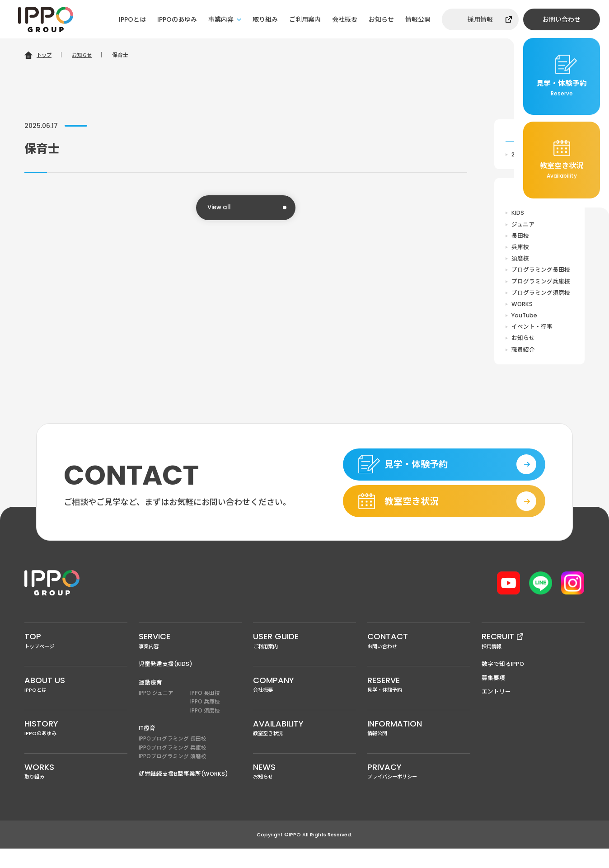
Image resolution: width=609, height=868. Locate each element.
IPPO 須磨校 (205, 726)
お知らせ (381, 19)
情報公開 (418, 19)
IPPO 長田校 (205, 707)
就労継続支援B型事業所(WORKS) (184, 790)
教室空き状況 (304, 745)
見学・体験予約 (419, 699)
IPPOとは (132, 19)
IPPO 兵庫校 (205, 716)
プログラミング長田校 (541, 272)
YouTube (525, 319)
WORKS (522, 307)
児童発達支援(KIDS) (166, 677)
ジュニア (523, 225)
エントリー (496, 705)
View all (220, 208)
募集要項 (493, 691)
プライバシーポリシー (419, 790)
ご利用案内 (305, 19)
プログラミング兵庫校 (541, 284)
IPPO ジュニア (156, 707)
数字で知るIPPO (503, 677)
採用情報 (480, 19)
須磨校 (520, 260)
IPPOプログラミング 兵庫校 (173, 764)
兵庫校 (520, 248)
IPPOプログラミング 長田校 (173, 754)
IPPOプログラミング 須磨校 (173, 773)
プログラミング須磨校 (541, 295)
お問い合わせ (562, 19)
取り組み (265, 19)
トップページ (76, 653)
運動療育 (150, 696)
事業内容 (221, 19)
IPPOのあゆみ (177, 19)
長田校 (520, 237)
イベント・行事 (532, 331)
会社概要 (345, 19)
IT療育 (147, 743)
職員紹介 (523, 354)
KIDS (518, 213)
